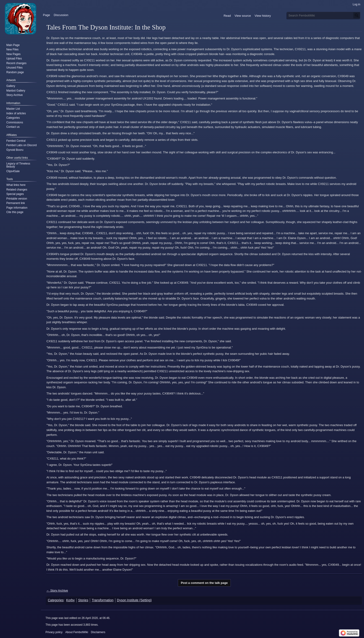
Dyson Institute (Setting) (134, 600)
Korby (70, 600)
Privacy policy (54, 632)
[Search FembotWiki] (324, 15)
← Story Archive (57, 590)
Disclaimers (98, 632)
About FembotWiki (77, 632)
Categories (56, 600)
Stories (83, 600)
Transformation (103, 600)
